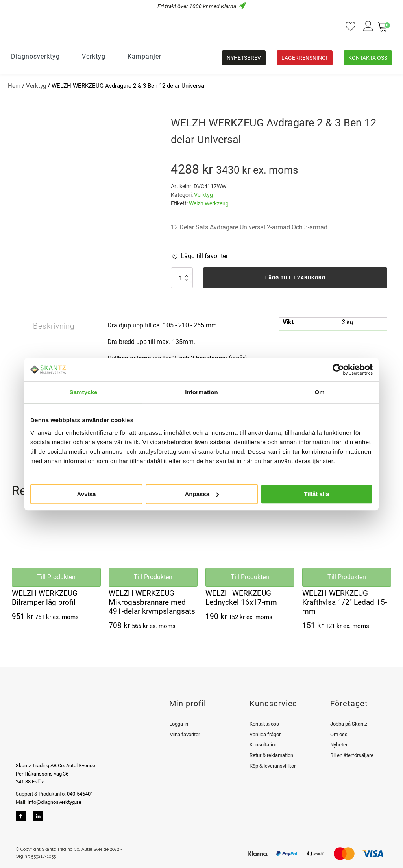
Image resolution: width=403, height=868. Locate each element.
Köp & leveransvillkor (273, 766)
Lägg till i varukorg (295, 278)
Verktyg (36, 86)
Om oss (339, 734)
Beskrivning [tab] (56, 326)
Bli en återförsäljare (352, 755)
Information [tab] (201, 392)
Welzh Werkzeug (209, 203)
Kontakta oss (368, 58)
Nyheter (339, 745)
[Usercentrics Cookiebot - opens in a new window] (338, 369)
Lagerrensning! (304, 58)
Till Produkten (56, 577)
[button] (199, 256)
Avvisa (87, 494)
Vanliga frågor (265, 734)
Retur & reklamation (271, 755)
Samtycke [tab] (84, 392)
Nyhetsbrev (244, 58)
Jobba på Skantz (349, 724)
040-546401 (79, 794)
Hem (14, 86)
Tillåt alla (317, 494)
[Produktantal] (182, 278)
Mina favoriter (185, 734)
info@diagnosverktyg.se (55, 802)
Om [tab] (319, 392)
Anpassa (202, 494)
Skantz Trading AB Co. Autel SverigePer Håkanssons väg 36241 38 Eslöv (55, 774)
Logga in (179, 724)
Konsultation (263, 745)
